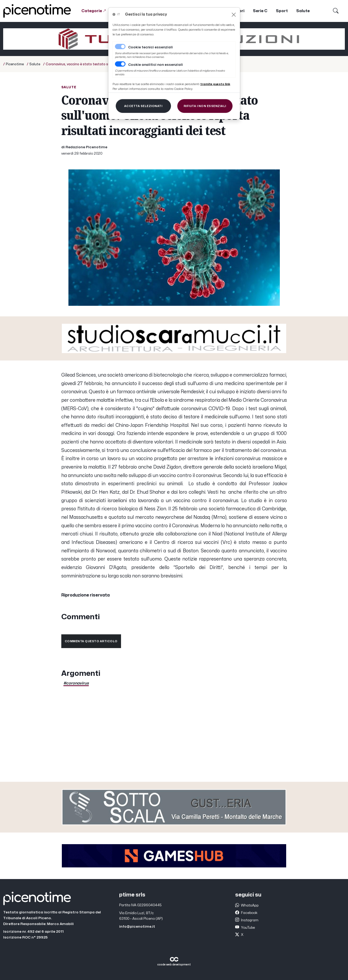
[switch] (120, 64)
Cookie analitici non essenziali (156, 65)
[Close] (234, 15)
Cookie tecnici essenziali (150, 47)
